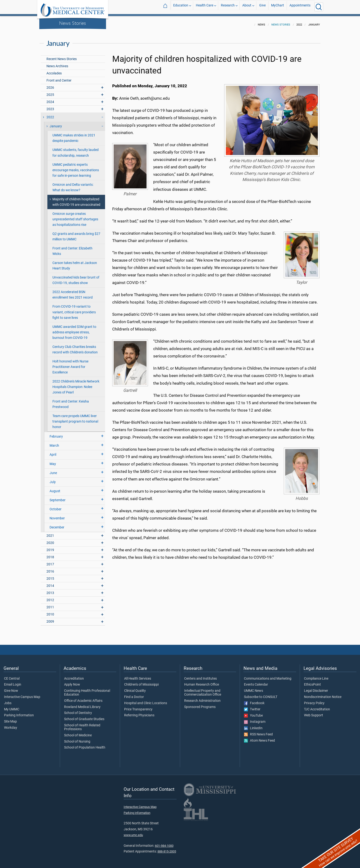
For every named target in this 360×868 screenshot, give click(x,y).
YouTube (253, 713)
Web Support (314, 713)
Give (262, 7)
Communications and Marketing (268, 676)
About (247, 7)
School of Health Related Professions (82, 724)
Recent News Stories (62, 56)
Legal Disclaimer (316, 688)
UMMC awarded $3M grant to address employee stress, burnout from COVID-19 (74, 329)
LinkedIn (253, 725)
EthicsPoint (312, 682)
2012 (50, 597)
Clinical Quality (135, 688)
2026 (50, 85)
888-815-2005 (167, 849)
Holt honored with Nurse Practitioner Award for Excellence (70, 364)
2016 (50, 569)
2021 (50, 533)
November (57, 515)
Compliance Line (316, 676)
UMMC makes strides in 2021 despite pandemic (74, 135)
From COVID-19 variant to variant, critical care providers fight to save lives (74, 309)
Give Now (11, 688)
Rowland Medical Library (82, 704)
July (53, 479)
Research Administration (202, 698)
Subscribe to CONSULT (261, 694)
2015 (50, 576)
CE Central (12, 676)
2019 (50, 547)
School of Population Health (85, 745)
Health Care (205, 7)
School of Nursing (77, 739)
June (53, 470)
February (56, 434)
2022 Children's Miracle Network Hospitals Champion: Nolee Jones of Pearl (76, 384)
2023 (50, 106)
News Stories (73, 23)
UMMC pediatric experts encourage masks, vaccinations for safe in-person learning (76, 167)
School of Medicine (78, 733)
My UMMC (12, 707)
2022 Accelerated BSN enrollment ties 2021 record (73, 292)
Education (181, 7)
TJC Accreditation (317, 707)
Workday (11, 725)
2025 (50, 92)
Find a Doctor (134, 694)
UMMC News (254, 688)
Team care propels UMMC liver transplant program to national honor (75, 419)
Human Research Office (202, 682)
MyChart (278, 7)
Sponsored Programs (200, 704)
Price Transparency (138, 707)
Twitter (252, 707)
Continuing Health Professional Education (87, 690)
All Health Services (138, 676)
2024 (50, 99)
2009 (50, 619)
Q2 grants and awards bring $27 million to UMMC (76, 234)
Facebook (254, 700)
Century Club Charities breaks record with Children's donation (75, 347)
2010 (50, 612)
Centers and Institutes (200, 676)
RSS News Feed (258, 732)
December (57, 524)
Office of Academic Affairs (83, 698)
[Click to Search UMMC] (319, 7)
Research (228, 7)
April (53, 452)
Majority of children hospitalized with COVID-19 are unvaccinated (76, 199)
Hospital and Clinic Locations (146, 700)
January (56, 123)
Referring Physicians (139, 713)
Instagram (255, 719)
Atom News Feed (259, 738)
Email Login (13, 682)
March (54, 443)
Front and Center (59, 78)
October (56, 506)
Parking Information (19, 713)
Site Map (10, 719)
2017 (50, 561)
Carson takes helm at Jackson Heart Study (75, 263)
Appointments (300, 7)
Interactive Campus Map (22, 694)
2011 (50, 604)
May (53, 461)
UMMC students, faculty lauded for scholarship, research (76, 150)
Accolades (54, 70)
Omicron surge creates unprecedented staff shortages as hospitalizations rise (75, 216)
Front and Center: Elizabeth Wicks (72, 248)
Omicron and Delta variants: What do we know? (73, 185)
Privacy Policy (314, 700)
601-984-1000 (164, 843)
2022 (50, 114)
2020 (50, 540)
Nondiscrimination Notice (323, 694)
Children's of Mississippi (141, 682)
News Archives (57, 63)
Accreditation (74, 676)
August (55, 488)
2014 (50, 583)
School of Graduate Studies (84, 716)
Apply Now (72, 682)
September (58, 497)
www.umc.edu (133, 832)
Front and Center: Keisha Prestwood (71, 401)
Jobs (8, 700)
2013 (50, 590)
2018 (50, 554)
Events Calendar (256, 682)
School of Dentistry (78, 710)
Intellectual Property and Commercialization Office (203, 690)
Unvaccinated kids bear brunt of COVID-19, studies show (76, 277)
